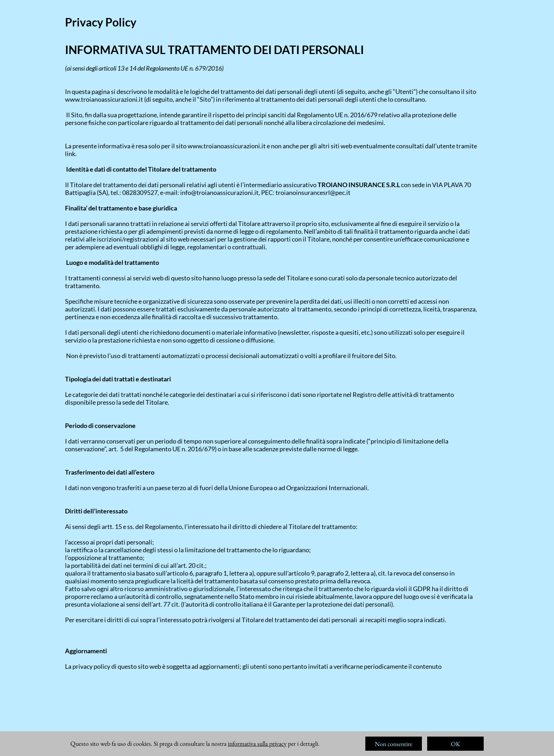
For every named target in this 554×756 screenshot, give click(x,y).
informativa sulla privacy (257, 743)
